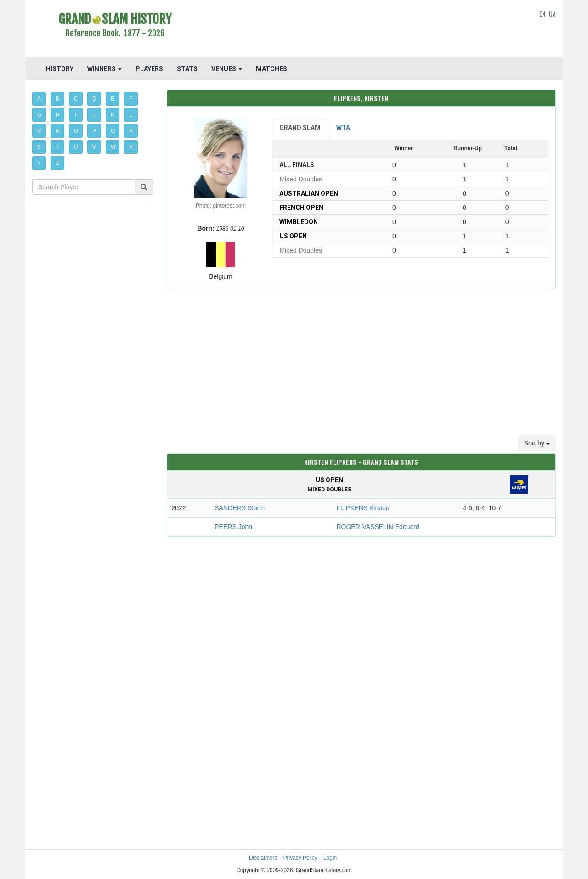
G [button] (39, 115)
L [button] (131, 115)
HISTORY (60, 69)
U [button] (76, 147)
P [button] (94, 131)
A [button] (39, 99)
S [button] (39, 147)
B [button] (57, 99)
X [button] (131, 147)
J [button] (94, 115)
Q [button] (113, 131)
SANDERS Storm (240, 508)
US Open (293, 236)
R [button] (131, 131)
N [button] (58, 131)
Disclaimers (263, 858)
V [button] (94, 147)
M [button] (40, 131)
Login (330, 858)
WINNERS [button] (105, 69)
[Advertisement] (361, 30)
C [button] (76, 99)
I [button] (76, 115)
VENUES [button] (227, 69)
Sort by (537, 443)
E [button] (113, 99)
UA (552, 14)
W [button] (113, 147)
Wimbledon (299, 222)
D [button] (94, 99)
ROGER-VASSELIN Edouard (378, 527)
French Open (301, 208)
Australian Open (309, 193)
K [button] (113, 115)
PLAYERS (149, 69)
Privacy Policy (300, 858)
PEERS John (233, 527)
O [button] (76, 131)
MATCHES (271, 69)
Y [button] (39, 163)
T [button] (57, 147)
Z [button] (57, 163)
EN (542, 14)
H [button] (58, 115)
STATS (187, 69)
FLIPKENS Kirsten (363, 508)
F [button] (131, 99)
